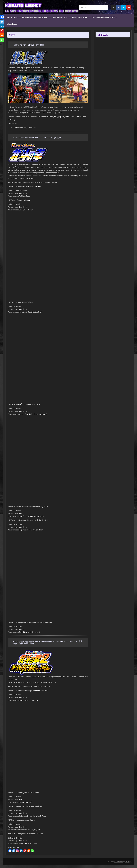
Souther (78, 117)
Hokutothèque (11, 24)
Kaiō (36, 843)
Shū (33, 312)
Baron (22, 700)
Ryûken (22, 196)
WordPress (118, 862)
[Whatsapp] (32, 851)
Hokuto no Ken (12, 17)
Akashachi (23, 830)
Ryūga (35, 530)
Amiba (36, 516)
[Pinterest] (25, 851)
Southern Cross (23, 200)
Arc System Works (69, 68)
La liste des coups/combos (25, 128)
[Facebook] (10, 851)
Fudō (30, 632)
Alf (35, 830)
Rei (63, 117)
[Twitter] (14, 851)
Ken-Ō (20, 404)
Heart (84, 117)
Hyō (31, 843)
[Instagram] (17, 851)
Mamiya (13, 119)
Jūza (25, 632)
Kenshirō (44, 117)
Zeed (28, 196)
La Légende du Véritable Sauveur (35, 17)
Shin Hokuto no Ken (60, 17)
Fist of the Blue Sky (80, 17)
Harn (35, 816)
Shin (67, 117)
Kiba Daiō (23, 312)
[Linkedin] (21, 851)
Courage (128, 862)
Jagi (60, 117)
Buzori (22, 802)
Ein (37, 700)
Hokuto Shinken (35, 186)
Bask (28, 700)
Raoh (51, 117)
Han (39, 830)
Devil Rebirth (30, 414)
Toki (56, 117)
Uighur (39, 414)
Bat (26, 802)
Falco (44, 816)
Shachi (26, 843)
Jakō (30, 802)
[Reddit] (29, 851)
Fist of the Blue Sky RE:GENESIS (104, 17)
